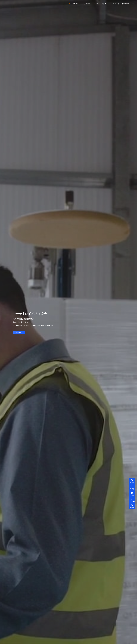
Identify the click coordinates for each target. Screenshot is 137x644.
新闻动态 (116, 4)
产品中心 (77, 4)
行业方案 (86, 4)
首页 (68, 4)
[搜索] (133, 4)
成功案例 (96, 4)
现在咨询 (19, 332)
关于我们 (126, 4)
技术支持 (106, 4)
